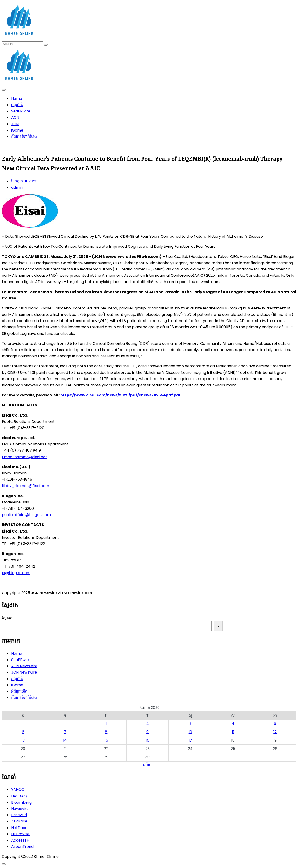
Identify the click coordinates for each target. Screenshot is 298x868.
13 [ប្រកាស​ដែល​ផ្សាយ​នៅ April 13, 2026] (23, 740)
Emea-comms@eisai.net (24, 457)
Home (17, 99)
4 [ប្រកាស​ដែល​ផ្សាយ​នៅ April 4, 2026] (233, 724)
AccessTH (20, 840)
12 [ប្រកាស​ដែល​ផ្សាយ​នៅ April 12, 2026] (275, 732)
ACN (15, 117)
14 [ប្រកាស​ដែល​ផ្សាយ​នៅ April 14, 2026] (65, 740)
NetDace (19, 828)
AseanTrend (22, 847)
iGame (17, 130)
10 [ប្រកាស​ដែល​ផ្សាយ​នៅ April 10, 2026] (190, 732)
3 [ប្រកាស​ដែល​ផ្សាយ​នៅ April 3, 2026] (190, 724)
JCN (15, 124)
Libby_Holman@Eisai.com (25, 486)
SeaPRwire (21, 111)
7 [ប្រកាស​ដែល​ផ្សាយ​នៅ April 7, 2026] (65, 732)
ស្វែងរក (7, 618)
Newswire (20, 809)
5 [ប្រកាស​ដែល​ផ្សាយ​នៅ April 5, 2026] (275, 724)
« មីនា (147, 765)
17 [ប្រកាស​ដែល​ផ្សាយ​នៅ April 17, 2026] (190, 740)
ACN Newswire (24, 666)
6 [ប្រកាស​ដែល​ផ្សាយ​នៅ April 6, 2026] (23, 732)
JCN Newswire (24, 672)
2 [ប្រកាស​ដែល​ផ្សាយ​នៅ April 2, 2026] (147, 724)
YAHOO (18, 790)
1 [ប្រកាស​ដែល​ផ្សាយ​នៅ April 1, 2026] (106, 724)
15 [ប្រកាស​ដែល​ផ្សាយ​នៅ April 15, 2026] (106, 740)
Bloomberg (21, 802)
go (218, 626)
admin (17, 187)
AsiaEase (19, 821)
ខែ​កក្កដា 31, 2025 (24, 181)
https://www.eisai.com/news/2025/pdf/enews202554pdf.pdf (120, 395)
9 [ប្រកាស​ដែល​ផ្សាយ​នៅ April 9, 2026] (147, 732)
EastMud (19, 815)
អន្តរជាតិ (17, 105)
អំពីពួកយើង (19, 691)
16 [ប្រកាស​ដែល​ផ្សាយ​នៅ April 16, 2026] (147, 740)
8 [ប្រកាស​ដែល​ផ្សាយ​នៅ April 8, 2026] (106, 732)
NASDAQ (19, 796)
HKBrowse (20, 834)
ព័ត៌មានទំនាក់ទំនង (24, 136)
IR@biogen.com (16, 573)
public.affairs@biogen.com (26, 515)
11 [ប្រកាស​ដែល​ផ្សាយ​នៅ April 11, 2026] (233, 732)
